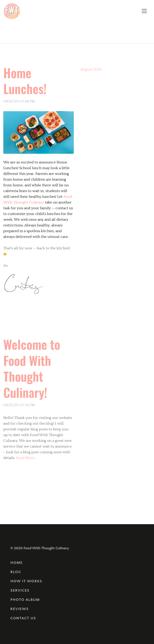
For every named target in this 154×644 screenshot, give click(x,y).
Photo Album (25, 600)
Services (20, 590)
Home (17, 563)
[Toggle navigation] (144, 11)
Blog (16, 572)
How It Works (26, 581)
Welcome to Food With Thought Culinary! (32, 368)
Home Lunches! (25, 81)
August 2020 (91, 69)
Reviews (20, 609)
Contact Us (23, 618)
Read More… (26, 458)
